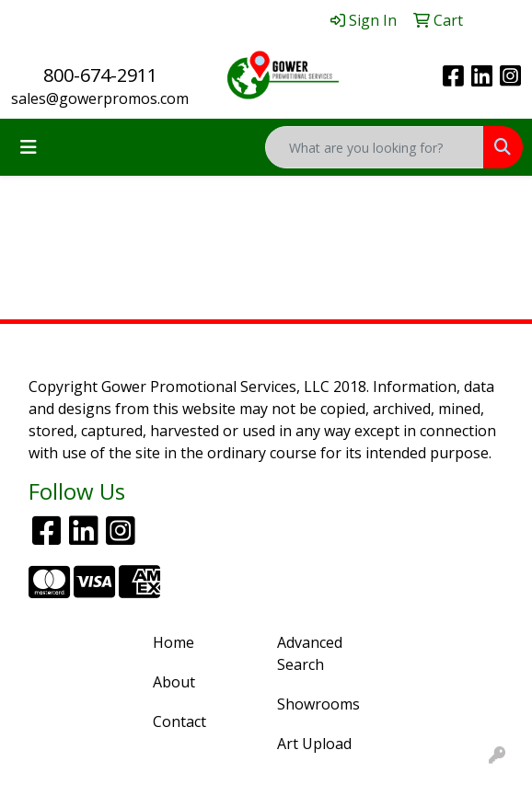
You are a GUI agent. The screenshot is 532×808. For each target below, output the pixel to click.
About (174, 682)
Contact (179, 721)
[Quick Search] (375, 147)
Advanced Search (310, 653)
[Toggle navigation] (29, 147)
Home (173, 642)
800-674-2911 (100, 75)
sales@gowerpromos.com (100, 98)
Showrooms (318, 704)
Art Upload (314, 744)
